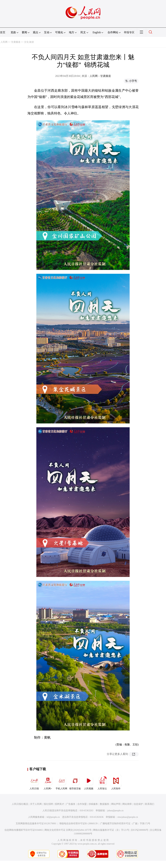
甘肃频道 (16, 42)
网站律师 (127, 804)
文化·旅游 (29, 42)
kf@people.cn (53, 817)
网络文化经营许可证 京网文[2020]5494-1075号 (68, 830)
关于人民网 (36, 804)
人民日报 (34, 782)
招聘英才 (59, 804)
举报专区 (129, 32)
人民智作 (116, 782)
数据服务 (105, 804)
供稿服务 (93, 804)
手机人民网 (61, 782)
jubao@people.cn (115, 811)
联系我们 (150, 804)
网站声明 (116, 804)
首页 (3, 32)
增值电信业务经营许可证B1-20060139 (78, 824)
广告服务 (71, 804)
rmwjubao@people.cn (128, 817)
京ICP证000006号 (140, 830)
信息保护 (138, 804)
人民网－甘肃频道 (100, 76)
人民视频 (89, 782)
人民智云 (102, 782)
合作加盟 (82, 804)
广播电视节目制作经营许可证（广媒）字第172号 (125, 824)
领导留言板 (75, 782)
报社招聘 (48, 804)
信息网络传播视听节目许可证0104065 (24, 830)
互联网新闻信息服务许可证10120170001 (36, 824)
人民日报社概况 (20, 804)
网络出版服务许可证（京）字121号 (111, 830)
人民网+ (48, 782)
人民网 (4, 42)
